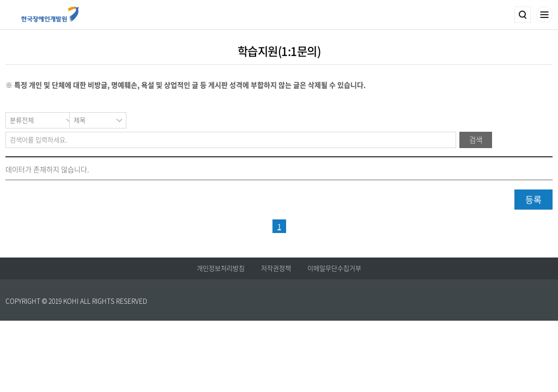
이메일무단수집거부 (334, 268)
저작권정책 (276, 268)
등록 (533, 199)
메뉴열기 (544, 15)
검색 (476, 140)
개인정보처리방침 (221, 268)
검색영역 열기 (523, 15)
